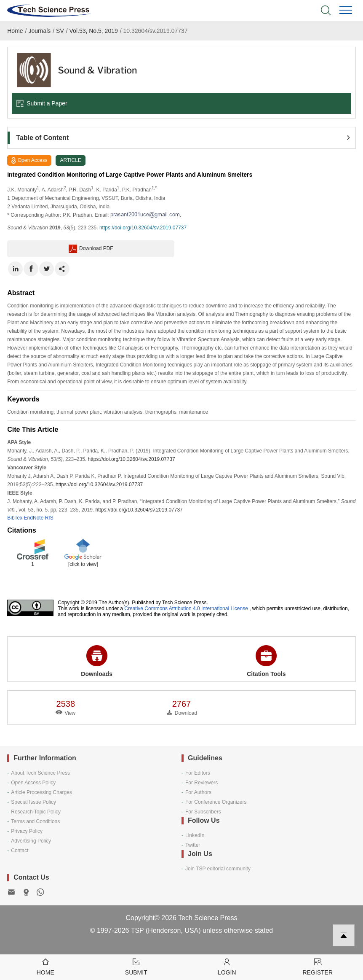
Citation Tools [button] (266, 661)
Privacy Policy (27, 831)
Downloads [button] (97, 661)
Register (318, 966)
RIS (49, 518)
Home (15, 31)
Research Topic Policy (36, 812)
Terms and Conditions (35, 821)
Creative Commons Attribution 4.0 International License (186, 608)
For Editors (198, 773)
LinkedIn (195, 835)
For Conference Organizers (216, 802)
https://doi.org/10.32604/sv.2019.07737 (143, 228)
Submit (136, 966)
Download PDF (91, 249)
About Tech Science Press (40, 773)
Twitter (193, 845)
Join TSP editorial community (218, 869)
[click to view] (83, 564)
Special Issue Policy (33, 802)
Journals (39, 31)
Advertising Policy (31, 841)
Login (227, 966)
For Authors (198, 792)
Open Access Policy (33, 783)
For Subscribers (203, 812)
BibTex (15, 518)
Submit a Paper (42, 103)
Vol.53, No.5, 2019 (94, 31)
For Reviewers (202, 783)
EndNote (34, 518)
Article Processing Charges (41, 792)
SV (60, 31)
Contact (20, 851)
